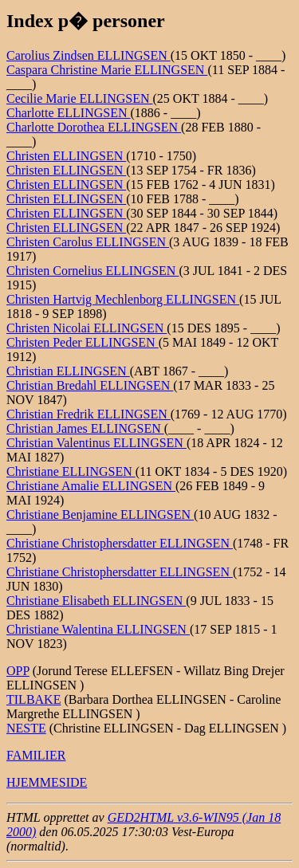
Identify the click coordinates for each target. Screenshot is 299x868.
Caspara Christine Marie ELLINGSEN (107, 70)
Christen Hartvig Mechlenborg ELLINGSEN (123, 299)
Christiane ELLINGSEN (71, 471)
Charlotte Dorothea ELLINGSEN (94, 127)
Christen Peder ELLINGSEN (83, 342)
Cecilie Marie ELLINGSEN (80, 98)
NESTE (26, 728)
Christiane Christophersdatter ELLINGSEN (120, 543)
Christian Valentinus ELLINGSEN (96, 443)
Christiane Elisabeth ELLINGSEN (96, 601)
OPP (18, 671)
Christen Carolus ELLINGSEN (88, 242)
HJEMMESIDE (47, 782)
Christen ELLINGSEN (66, 156)
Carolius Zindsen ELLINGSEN (89, 55)
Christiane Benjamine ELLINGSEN (100, 515)
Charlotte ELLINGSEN (69, 113)
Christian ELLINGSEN (68, 371)
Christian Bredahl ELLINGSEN (90, 385)
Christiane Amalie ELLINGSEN (91, 486)
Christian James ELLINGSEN (85, 428)
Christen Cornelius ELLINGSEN (92, 271)
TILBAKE (33, 699)
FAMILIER (36, 755)
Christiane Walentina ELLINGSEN (98, 629)
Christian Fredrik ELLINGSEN (89, 414)
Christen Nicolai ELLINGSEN (87, 328)
